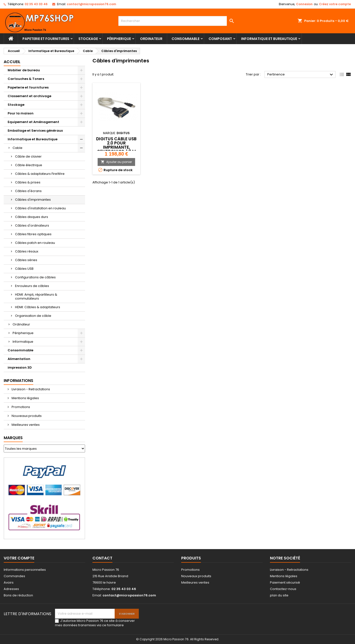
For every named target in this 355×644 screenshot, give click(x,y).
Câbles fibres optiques (33, 234)
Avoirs (9, 582)
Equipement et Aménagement (33, 122)
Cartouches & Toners (26, 79)
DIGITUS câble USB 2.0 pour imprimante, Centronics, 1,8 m (116, 145)
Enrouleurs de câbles (32, 286)
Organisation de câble (33, 316)
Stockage (88, 39)
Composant (220, 39)
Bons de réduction (18, 595)
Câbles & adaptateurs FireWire (40, 174)
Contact (102, 558)
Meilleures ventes (25, 425)
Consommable (186, 39)
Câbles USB (24, 269)
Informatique (23, 342)
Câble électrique (29, 165)
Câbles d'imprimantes (33, 200)
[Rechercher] (177, 21)
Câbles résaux (27, 251)
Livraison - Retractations (30, 389)
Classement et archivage (29, 96)
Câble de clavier (28, 156)
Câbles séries (26, 260)
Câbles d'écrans (28, 191)
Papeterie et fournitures (46, 39)
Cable (18, 148)
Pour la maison (21, 113)
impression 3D (20, 367)
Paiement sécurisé (285, 582)
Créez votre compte (335, 4)
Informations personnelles (25, 570)
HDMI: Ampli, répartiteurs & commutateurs (36, 296)
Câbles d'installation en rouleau (40, 208)
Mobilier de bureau (24, 70)
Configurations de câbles (35, 277)
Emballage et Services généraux (35, 131)
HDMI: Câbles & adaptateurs (38, 307)
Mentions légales (25, 398)
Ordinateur (151, 39)
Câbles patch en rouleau (35, 243)
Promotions (20, 407)
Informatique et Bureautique (269, 39)
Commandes (14, 576)
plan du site (279, 595)
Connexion (304, 4)
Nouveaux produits (26, 416)
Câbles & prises (28, 182)
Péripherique (119, 39)
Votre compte (19, 558)
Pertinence (301, 75)
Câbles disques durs (32, 217)
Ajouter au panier (116, 162)
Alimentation (19, 359)
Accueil (12, 62)
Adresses (11, 589)
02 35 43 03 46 (36, 4)
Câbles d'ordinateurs (32, 225)
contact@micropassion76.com (91, 4)
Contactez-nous (283, 589)
